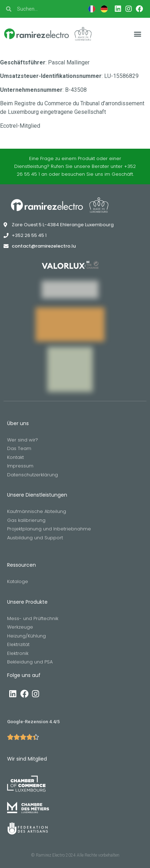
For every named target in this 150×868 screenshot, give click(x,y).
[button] (138, 34)
